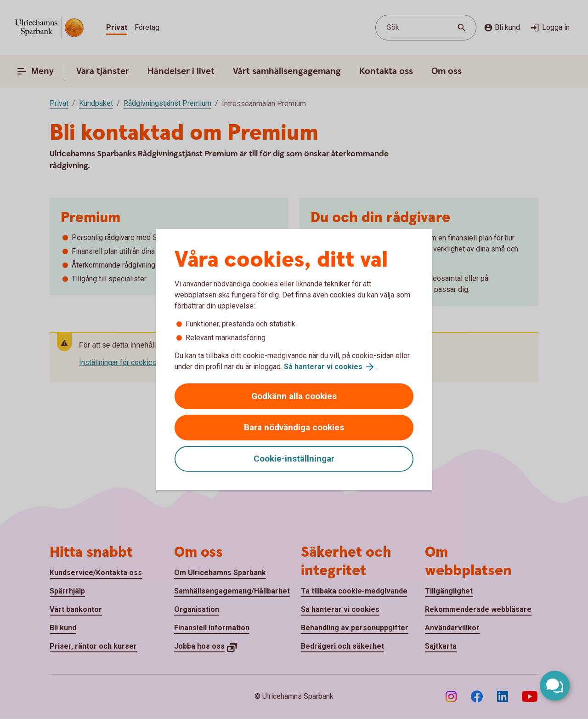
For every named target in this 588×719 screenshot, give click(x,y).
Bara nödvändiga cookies (294, 427)
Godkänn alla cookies (294, 396)
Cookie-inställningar (294, 459)
